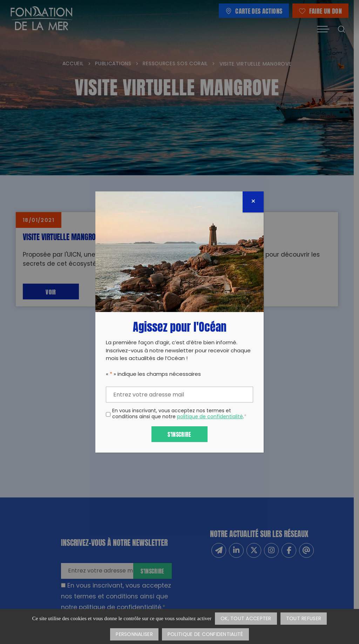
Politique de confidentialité (205, 635)
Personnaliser (134, 635)
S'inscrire (179, 434)
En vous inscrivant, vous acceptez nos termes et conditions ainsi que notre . (179, 414)
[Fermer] (253, 202)
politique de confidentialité (210, 417)
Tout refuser (304, 619)
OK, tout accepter (246, 619)
